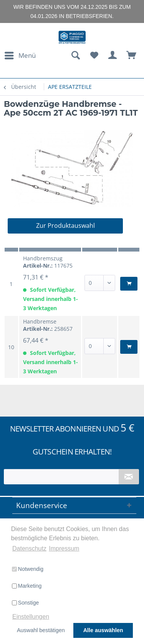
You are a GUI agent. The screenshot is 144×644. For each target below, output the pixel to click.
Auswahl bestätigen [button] (41, 630)
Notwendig (28, 569)
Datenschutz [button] (29, 548)
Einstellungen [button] (31, 617)
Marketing (27, 586)
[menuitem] (20, 56)
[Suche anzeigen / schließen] (75, 56)
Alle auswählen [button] (103, 630)
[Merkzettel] (94, 56)
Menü (20, 55)
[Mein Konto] (113, 56)
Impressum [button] (64, 548)
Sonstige (25, 603)
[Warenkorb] (132, 56)
